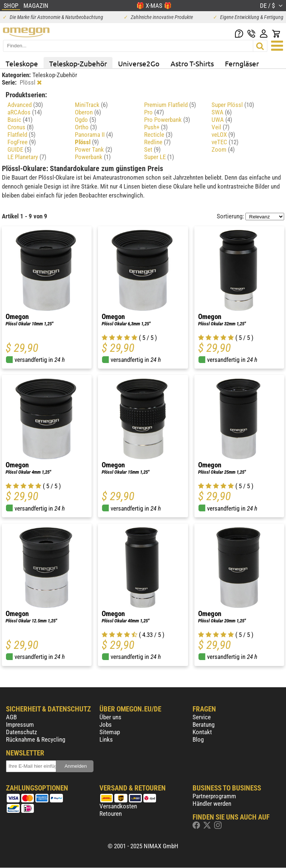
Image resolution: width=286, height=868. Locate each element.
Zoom (223, 149)
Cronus (20, 127)
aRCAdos (25, 112)
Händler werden (212, 804)
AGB (11, 717)
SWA (222, 112)
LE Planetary (27, 157)
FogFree (22, 142)
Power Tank (93, 149)
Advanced (25, 105)
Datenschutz (21, 732)
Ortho (86, 127)
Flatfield (21, 135)
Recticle (158, 135)
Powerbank (93, 157)
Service (202, 717)
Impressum (20, 725)
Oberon (88, 112)
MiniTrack (91, 105)
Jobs (106, 725)
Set (152, 149)
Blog (198, 739)
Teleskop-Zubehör (78, 63)
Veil (220, 127)
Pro (154, 112)
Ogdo (85, 120)
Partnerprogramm (214, 796)
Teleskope (22, 63)
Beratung (204, 725)
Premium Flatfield (170, 105)
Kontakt (202, 732)
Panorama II (94, 135)
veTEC (225, 142)
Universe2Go (139, 63)
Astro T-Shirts (192, 63)
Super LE (159, 157)
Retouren (111, 814)
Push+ (156, 127)
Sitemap (110, 732)
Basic (20, 120)
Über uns (110, 717)
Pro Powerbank (167, 120)
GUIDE (19, 149)
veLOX (223, 135)
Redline (157, 142)
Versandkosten (118, 806)
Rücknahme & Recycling (36, 739)
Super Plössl (233, 105)
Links (106, 739)
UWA (222, 120)
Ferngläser (242, 63)
